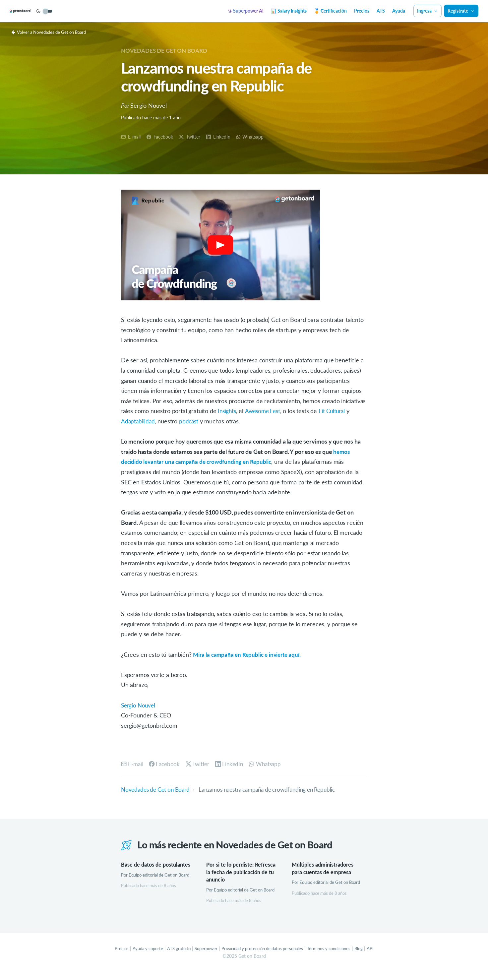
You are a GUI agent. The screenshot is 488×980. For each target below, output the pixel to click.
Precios (362, 11)
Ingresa (428, 11)
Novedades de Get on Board (167, 50)
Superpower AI (246, 11)
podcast (190, 421)
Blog (368, 957)
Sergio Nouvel (139, 705)
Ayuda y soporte (140, 957)
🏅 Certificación (330, 11)
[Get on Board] (30, 11)
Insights (228, 411)
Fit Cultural (336, 411)
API (380, 957)
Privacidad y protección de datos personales (263, 957)
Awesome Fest (265, 411)
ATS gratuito (173, 957)
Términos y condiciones (336, 957)
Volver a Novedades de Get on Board (52, 32)
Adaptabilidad (138, 421)
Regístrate (461, 11)
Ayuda (399, 11)
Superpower (202, 957)
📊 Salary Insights (289, 11)
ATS (381, 11)
